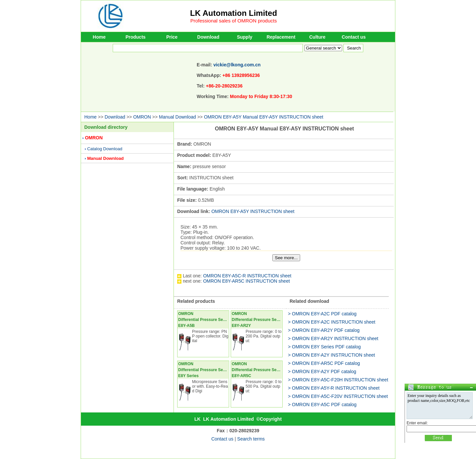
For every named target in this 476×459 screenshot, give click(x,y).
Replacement (281, 37)
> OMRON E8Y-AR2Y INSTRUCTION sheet (333, 338)
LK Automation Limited (234, 13)
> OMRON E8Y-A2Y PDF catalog (322, 371)
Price (172, 37)
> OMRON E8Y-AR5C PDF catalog (324, 363)
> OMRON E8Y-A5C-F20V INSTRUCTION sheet (338, 396)
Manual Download (178, 117)
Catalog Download (105, 149)
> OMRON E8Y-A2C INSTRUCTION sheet (332, 322)
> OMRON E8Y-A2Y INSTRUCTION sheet (331, 355)
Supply (245, 37)
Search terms (251, 439)
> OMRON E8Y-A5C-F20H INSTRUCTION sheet (338, 380)
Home (99, 37)
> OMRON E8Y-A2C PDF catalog (322, 314)
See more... (286, 258)
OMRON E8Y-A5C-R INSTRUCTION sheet (247, 276)
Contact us (354, 37)
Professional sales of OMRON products (234, 21)
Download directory (106, 127)
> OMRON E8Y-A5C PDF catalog (322, 405)
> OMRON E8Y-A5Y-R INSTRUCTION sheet (334, 388)
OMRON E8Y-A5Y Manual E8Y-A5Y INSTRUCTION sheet (264, 117)
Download (208, 37)
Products (136, 37)
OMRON (142, 117)
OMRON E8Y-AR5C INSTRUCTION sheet (246, 281)
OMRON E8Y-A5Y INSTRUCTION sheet (253, 211)
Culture (317, 37)
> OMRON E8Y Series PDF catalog (324, 347)
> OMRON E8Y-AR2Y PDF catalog (324, 330)
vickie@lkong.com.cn (237, 65)
